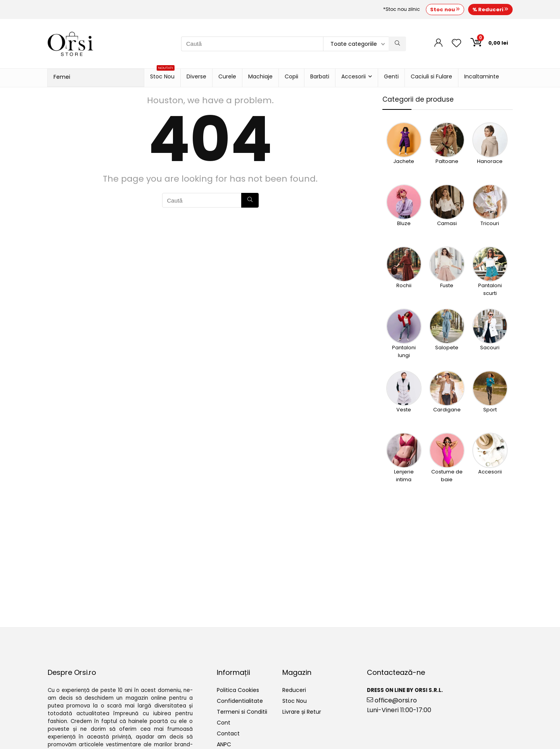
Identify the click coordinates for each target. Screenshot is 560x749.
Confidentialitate (240, 701)
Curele (227, 76)
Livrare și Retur (302, 712)
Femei (62, 77)
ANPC (224, 744)
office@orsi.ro (392, 700)
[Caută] (397, 44)
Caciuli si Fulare (431, 76)
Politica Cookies (238, 690)
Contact (228, 733)
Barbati (320, 76)
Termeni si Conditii (242, 712)
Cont (224, 723)
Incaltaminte (482, 76)
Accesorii (353, 76)
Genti (391, 76)
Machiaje (260, 76)
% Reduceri (490, 10)
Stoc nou (445, 10)
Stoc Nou (162, 75)
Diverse (196, 76)
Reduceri (294, 690)
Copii (291, 76)
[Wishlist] (456, 44)
